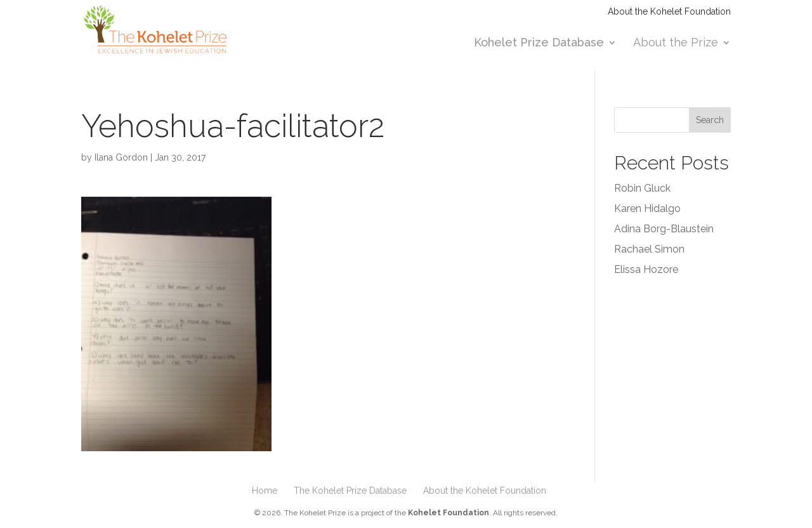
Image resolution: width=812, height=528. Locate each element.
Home (265, 491)
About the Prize (676, 43)
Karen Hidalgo (647, 208)
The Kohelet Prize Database (350, 491)
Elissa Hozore (646, 269)
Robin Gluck (642, 188)
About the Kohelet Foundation (669, 12)
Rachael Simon (649, 249)
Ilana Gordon (121, 157)
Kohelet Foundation (449, 513)
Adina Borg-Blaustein (664, 229)
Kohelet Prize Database (539, 43)
